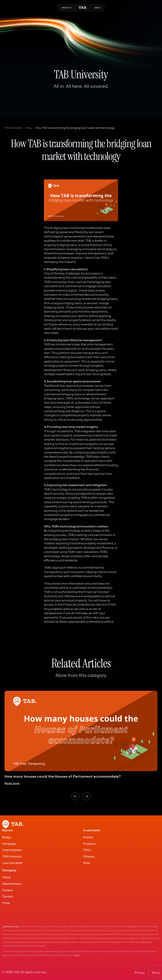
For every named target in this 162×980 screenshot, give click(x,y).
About (6, 877)
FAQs (87, 850)
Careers (8, 890)
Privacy (140, 973)
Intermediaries (12, 850)
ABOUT (97, 8)
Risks (87, 863)
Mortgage (9, 844)
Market (88, 837)
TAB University (13, 128)
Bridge (7, 837)
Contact (8, 896)
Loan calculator (12, 863)
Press (6, 903)
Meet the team (12, 884)
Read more (12, 783)
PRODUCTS (66, 8)
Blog (29, 128)
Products (89, 844)
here (77, 955)
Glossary (89, 856)
